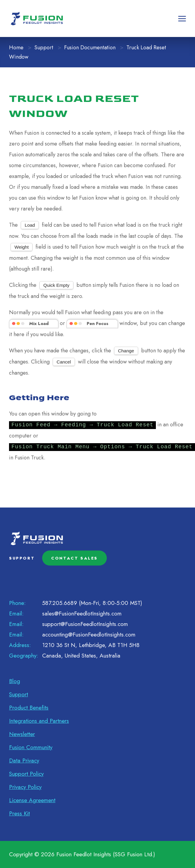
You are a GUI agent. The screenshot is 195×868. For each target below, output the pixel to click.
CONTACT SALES (74, 558)
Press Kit (19, 813)
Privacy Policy (25, 787)
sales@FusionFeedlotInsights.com (82, 613)
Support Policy (26, 774)
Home (16, 48)
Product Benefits (29, 708)
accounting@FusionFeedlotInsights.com (89, 635)
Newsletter (22, 734)
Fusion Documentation (90, 48)
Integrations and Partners (39, 721)
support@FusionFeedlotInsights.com (85, 624)
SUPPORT (22, 558)
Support (44, 48)
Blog (15, 681)
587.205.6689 (60, 603)
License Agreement (32, 800)
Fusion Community (31, 747)
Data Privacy (24, 761)
